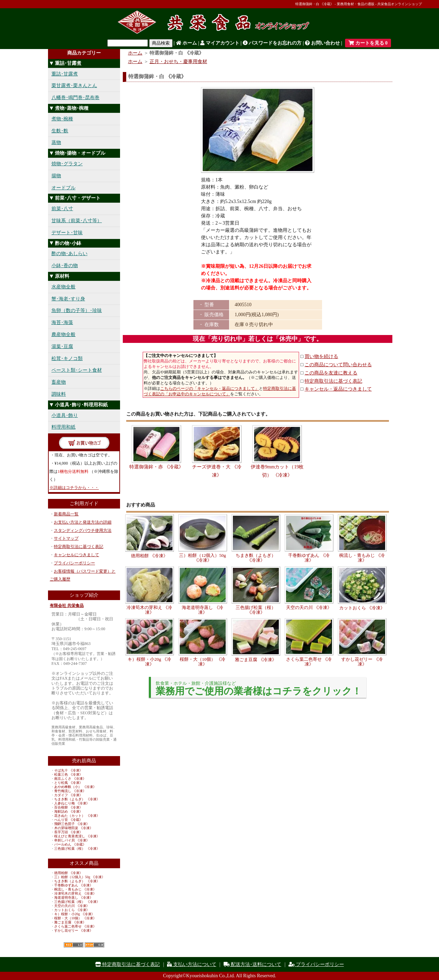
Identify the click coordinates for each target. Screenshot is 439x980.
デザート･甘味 (67, 233)
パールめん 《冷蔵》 (70, 844)
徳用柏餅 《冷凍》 (68, 873)
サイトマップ (66, 538)
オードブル (63, 188)
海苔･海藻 (62, 322)
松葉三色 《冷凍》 (68, 774)
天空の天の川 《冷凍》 (72, 906)
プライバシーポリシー (74, 563)
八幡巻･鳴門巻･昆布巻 (75, 98)
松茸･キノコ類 (67, 358)
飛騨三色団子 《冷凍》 (72, 824)
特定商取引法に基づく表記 (79, 547)
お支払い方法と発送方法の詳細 (83, 522)
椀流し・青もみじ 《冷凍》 (75, 889)
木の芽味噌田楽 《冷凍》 (74, 828)
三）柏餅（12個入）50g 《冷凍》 (80, 877)
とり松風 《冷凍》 (68, 783)
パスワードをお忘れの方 (272, 43)
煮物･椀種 (62, 119)
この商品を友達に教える (331, 373)
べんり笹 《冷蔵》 (68, 820)
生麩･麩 (60, 131)
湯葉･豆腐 (62, 346)
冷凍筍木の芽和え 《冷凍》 (75, 893)
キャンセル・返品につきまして (338, 389)
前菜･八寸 (62, 209)
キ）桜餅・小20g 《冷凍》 (74, 914)
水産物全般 (63, 287)
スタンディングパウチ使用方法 (83, 530)
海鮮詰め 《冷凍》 (68, 811)
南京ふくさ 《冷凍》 (70, 779)
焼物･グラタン (67, 164)
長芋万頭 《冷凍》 (68, 832)
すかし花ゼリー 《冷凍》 (74, 930)
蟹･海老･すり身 (68, 299)
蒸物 (56, 142)
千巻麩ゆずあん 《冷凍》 (74, 885)
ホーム (187, 43)
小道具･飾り (65, 415)
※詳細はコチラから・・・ (74, 488)
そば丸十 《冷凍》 (68, 770)
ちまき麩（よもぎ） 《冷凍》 (77, 799)
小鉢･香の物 (65, 266)
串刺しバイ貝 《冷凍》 (72, 840)
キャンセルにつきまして (76, 555)
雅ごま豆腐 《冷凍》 (70, 922)
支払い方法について (192, 964)
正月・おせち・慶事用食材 (178, 62)
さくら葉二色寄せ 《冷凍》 (75, 926)
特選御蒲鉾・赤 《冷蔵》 (156, 467)
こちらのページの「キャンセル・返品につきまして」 (210, 389)
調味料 (59, 394)
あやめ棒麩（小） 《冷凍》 (75, 787)
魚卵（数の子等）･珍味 (77, 310)
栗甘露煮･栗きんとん (74, 86)
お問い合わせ (322, 43)
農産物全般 (63, 334)
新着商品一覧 (66, 514)
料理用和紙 (63, 427)
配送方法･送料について (253, 964)
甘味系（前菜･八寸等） (77, 221)
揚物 (56, 176)
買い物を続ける (321, 356)
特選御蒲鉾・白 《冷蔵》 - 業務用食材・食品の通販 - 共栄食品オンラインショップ (359, 4)
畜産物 (59, 382)
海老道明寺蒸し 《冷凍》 (74, 898)
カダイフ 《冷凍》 (68, 795)
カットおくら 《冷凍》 (72, 910)
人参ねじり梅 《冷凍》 (72, 803)
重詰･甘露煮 (65, 74)
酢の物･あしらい (69, 254)
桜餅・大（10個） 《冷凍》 (75, 918)
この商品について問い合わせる (338, 365)
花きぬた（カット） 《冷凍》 (77, 816)
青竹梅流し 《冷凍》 (70, 791)
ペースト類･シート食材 (77, 370)
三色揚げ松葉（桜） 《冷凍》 (77, 848)
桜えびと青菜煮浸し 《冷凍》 (77, 836)
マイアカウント (220, 43)
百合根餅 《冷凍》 (68, 807)
